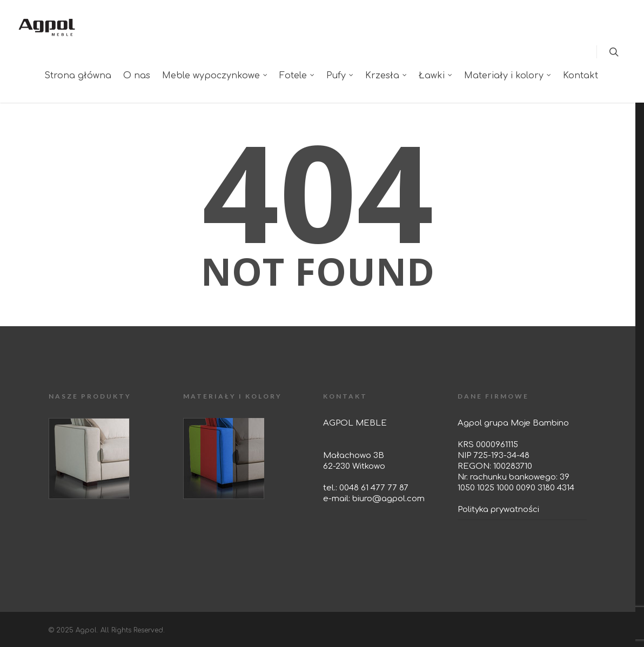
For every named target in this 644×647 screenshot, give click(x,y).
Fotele (297, 76)
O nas (137, 76)
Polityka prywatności (498, 510)
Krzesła (387, 76)
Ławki (436, 76)
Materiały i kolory (508, 76)
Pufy (340, 76)
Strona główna (78, 76)
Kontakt (581, 76)
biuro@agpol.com (388, 499)
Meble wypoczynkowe (215, 76)
